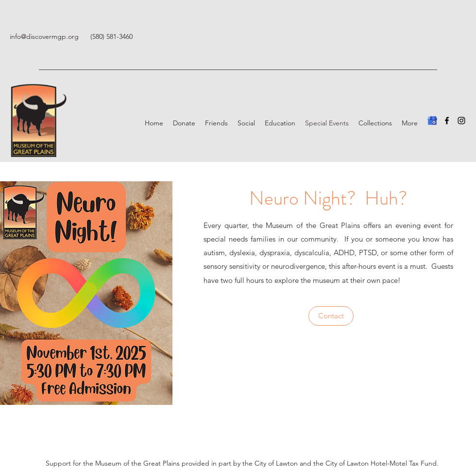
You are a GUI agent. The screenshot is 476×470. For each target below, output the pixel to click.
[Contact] (331, 316)
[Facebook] (447, 121)
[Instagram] (461, 121)
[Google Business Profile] (432, 121)
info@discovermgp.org (44, 36)
